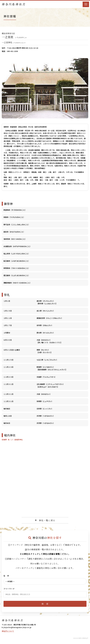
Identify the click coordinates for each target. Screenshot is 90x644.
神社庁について (8, 631)
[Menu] (86, 4)
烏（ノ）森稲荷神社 (15, 440)
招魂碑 (4, 440)
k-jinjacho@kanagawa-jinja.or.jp (17, 627)
